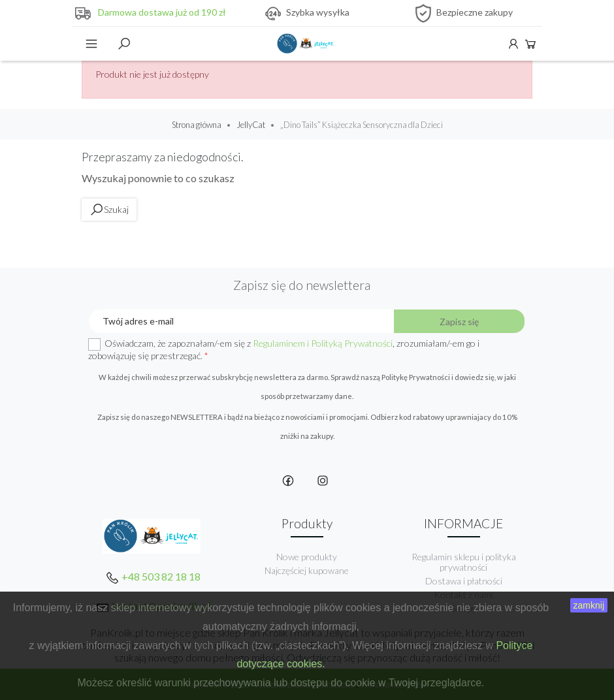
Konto (513, 44)
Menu (91, 44)
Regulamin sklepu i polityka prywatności (464, 562)
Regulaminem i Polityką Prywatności (323, 343)
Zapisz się (459, 322)
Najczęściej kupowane (307, 570)
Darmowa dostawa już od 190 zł (162, 12)
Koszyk (530, 44)
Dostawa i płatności (464, 581)
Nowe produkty (307, 557)
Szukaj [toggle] (124, 44)
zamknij (589, 605)
